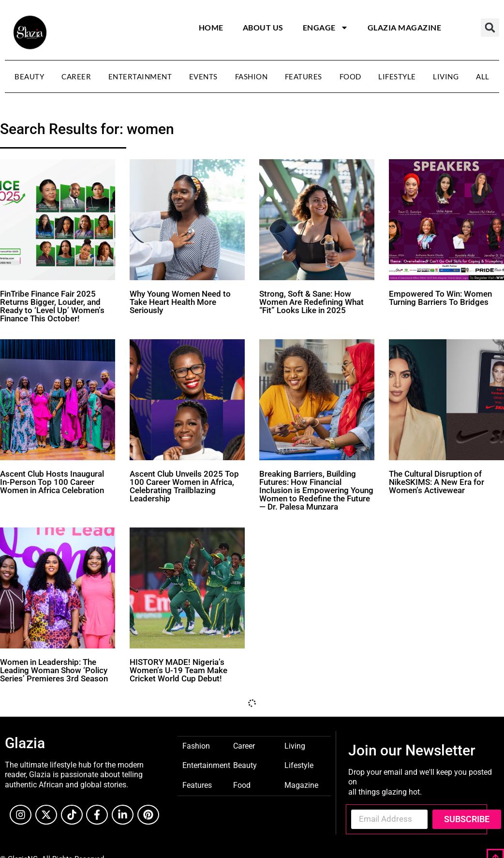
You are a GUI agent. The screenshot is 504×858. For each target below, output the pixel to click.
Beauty (29, 76)
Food (350, 76)
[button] (490, 28)
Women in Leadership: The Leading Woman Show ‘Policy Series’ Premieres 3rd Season (54, 670)
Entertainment (140, 76)
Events (203, 76)
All (483, 76)
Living (446, 76)
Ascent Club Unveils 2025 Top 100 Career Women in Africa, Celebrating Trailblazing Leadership (184, 486)
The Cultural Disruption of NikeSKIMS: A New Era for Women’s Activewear (437, 482)
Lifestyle (397, 76)
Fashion (252, 76)
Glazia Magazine (405, 27)
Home (211, 27)
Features (304, 76)
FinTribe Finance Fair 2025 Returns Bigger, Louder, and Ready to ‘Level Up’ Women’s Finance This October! (52, 306)
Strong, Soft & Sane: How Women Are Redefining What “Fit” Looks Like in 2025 (311, 302)
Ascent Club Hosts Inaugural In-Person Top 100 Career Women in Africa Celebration (52, 482)
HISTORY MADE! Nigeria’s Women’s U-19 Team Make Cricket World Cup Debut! (178, 670)
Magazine (301, 785)
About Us (263, 27)
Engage (326, 28)
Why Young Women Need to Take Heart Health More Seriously (180, 302)
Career (76, 76)
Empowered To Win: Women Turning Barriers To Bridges (440, 298)
